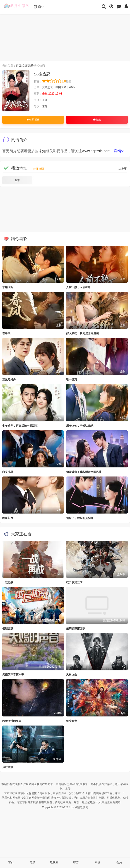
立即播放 (33, 120)
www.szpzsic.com (96, 151)
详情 (119, 151)
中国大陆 (61, 87)
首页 (19, 66)
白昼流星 (8, 472)
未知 (42, 151)
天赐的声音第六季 (13, 675)
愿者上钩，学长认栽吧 (80, 426)
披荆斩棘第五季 (76, 629)
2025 (72, 87)
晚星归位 (8, 518)
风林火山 (72, 675)
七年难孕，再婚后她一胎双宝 (20, 426)
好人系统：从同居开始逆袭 (82, 333)
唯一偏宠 (72, 379)
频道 (39, 7)
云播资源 (39, 169)
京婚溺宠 (8, 287)
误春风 (6, 333)
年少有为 (72, 721)
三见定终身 (9, 379)
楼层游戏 (8, 629)
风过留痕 (8, 767)
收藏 (97, 120)
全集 (17, 180)
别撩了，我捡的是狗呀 (80, 518)
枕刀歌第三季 (74, 582)
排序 (123, 169)
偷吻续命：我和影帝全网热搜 (84, 472)
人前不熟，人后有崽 (78, 287)
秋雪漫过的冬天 (12, 721)
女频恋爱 (28, 66)
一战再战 (8, 582)
